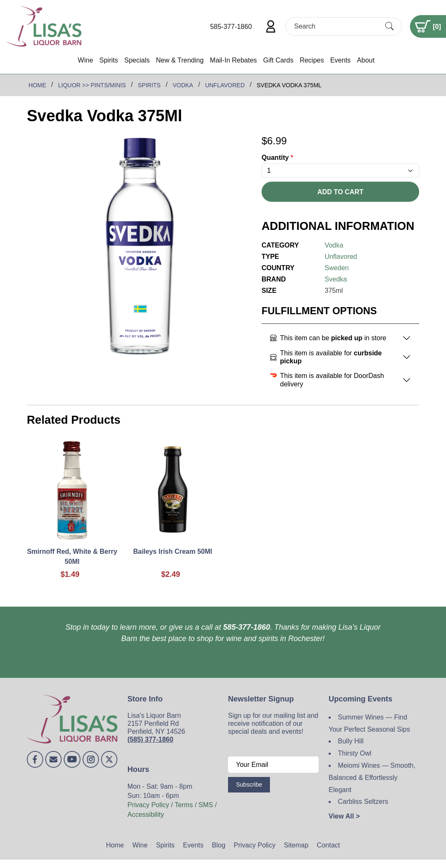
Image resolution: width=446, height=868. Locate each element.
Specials (137, 60)
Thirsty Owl (355, 753)
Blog (219, 845)
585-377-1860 (231, 27)
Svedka (336, 279)
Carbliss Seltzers (363, 802)
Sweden (337, 268)
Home (115, 845)
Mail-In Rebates (233, 60)
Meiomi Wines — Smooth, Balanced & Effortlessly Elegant (372, 778)
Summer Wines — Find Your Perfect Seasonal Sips (369, 723)
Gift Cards (278, 60)
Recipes (312, 60)
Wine (86, 60)
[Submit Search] (389, 26)
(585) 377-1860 (150, 739)
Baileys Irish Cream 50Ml (173, 551)
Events (341, 60)
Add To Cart (340, 192)
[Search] (336, 26)
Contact (328, 845)
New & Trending (180, 60)
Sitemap (296, 845)
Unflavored (341, 257)
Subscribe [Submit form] (249, 785)
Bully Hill (351, 741)
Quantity (277, 158)
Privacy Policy (255, 845)
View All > (344, 816)
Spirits (109, 60)
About (366, 60)
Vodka (334, 245)
